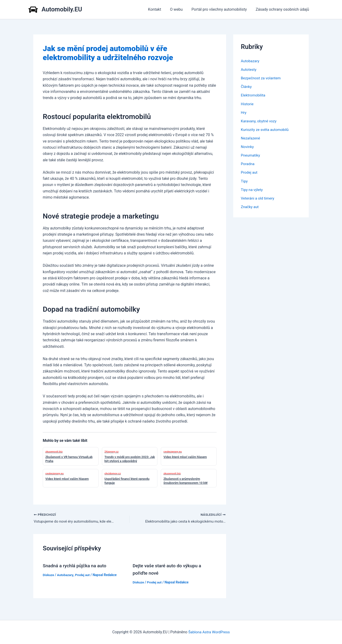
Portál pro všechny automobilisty (221, 9)
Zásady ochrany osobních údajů (283, 9)
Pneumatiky (251, 155)
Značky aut (250, 206)
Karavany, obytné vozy (259, 121)
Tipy (244, 181)
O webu (179, 9)
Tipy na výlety (252, 189)
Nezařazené (251, 138)
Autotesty (249, 69)
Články (247, 87)
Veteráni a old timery (258, 198)
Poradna (248, 164)
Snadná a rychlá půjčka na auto (76, 566)
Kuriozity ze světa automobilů (266, 129)
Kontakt (159, 9)
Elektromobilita (254, 95)
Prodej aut (83, 575)
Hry (244, 112)
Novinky (248, 146)
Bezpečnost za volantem (261, 78)
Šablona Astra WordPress (209, 632)
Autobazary (66, 575)
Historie (247, 104)
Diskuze (49, 575)
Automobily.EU (62, 9)
